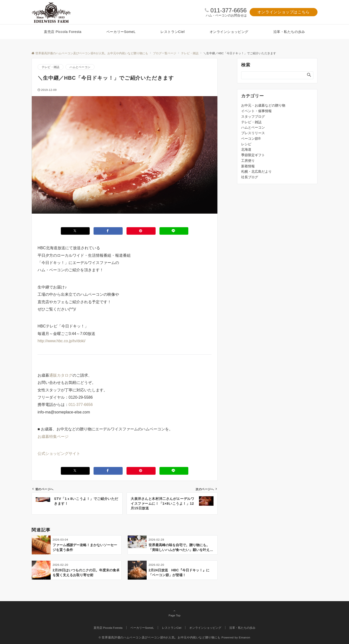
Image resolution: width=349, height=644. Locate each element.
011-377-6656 (228, 10)
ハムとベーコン (80, 67)
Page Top (174, 613)
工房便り (248, 161)
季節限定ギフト (253, 155)
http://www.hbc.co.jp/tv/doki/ (61, 341)
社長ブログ (250, 177)
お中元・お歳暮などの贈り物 (263, 105)
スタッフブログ (253, 116)
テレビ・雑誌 (51, 67)
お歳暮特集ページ (53, 437)
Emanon (245, 637)
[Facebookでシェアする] (108, 231)
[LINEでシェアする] (174, 231)
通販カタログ (61, 375)
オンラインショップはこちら (284, 12)
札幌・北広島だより (256, 171)
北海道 (246, 149)
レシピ (246, 144)
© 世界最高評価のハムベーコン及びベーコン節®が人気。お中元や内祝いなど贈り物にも (160, 637)
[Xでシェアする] (75, 231)
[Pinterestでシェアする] (141, 231)
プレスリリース (253, 133)
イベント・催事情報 (256, 111)
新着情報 (248, 166)
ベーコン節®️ (251, 139)
